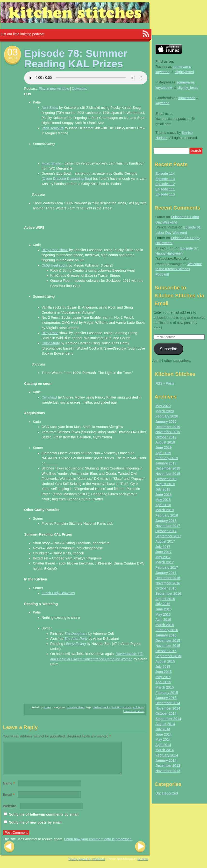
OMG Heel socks (55, 265)
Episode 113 (165, 179)
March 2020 (164, 411)
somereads (187, 98)
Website (10, 812)
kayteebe (162, 72)
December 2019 (168, 427)
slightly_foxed (188, 88)
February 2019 (167, 458)
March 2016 (164, 625)
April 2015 (163, 682)
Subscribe (169, 349)
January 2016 (166, 635)
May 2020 (163, 406)
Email (9, 800)
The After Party (76, 639)
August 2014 (165, 724)
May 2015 (163, 677)
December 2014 (168, 703)
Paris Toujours (53, 128)
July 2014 (163, 729)
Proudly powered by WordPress (87, 865)
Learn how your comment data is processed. (98, 845)
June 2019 (163, 448)
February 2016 (167, 630)
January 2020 (166, 421)
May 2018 (163, 500)
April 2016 (163, 620)
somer (47, 707)
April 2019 (163, 453)
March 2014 (164, 750)
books (106, 707)
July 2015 (163, 667)
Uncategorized (76, 707)
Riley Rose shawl (55, 250)
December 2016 (168, 578)
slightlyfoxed (184, 72)
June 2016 (163, 609)
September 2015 (168, 656)
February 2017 (167, 567)
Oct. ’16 (12, 58)
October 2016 (166, 588)
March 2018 (164, 510)
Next (140, 853)
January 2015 (166, 698)
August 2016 (165, 599)
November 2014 (168, 708)
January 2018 (166, 521)
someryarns (182, 67)
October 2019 (166, 437)
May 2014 (163, 739)
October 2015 (166, 651)
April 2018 (163, 505)
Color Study (51, 343)
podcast (127, 707)
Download (79, 89)
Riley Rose (50, 333)
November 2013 (168, 771)
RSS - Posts (165, 383)
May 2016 (163, 614)
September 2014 (168, 719)
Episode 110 (165, 194)
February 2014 (167, 755)
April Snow (50, 108)
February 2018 (167, 515)
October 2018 (166, 479)
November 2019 (168, 432)
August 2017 (165, 541)
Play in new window (54, 89)
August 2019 (165, 442)
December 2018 (168, 468)
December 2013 (168, 765)
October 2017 (166, 531)
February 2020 (167, 416)
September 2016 (168, 593)
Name (9, 789)
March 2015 (164, 687)
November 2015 (168, 646)
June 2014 (163, 734)
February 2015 (167, 693)
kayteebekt (164, 88)
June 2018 (163, 495)
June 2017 (163, 552)
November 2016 (168, 583)
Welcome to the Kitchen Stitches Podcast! (179, 269)
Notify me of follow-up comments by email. (44, 820)
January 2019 (166, 463)
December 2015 (168, 641)
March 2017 (164, 562)
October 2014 (166, 713)
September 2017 (168, 536)
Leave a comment (134, 711)
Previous (9, 853)
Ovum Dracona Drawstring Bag (67, 179)
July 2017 (163, 547)
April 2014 (163, 745)
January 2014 (166, 760)
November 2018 (168, 474)
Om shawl (49, 397)
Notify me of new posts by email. (36, 828)
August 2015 (165, 661)
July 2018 (163, 489)
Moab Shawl (51, 163)
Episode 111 (165, 189)
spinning (138, 707)
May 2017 (163, 557)
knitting (116, 707)
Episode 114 (165, 173)
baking (97, 707)
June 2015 (163, 672)
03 (13, 52)
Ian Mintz (143, 865)
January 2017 (166, 573)
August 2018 (165, 484)
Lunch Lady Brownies (58, 593)
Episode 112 (165, 184)
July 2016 (163, 604)
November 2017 (168, 526)
